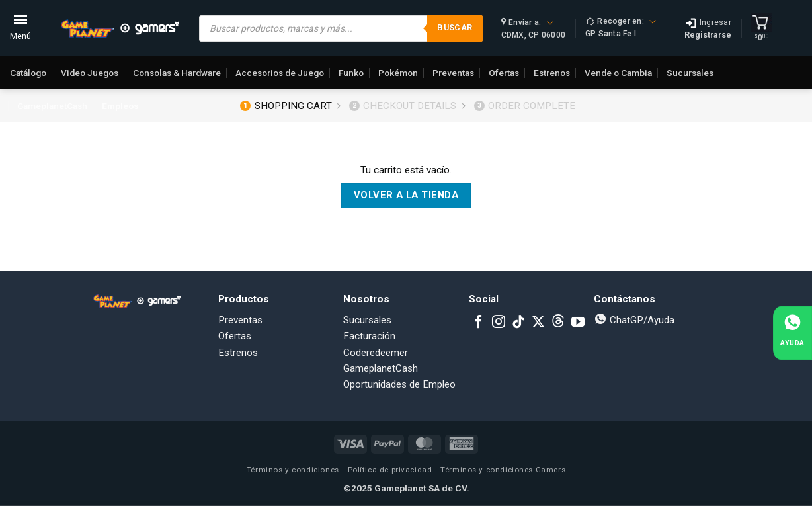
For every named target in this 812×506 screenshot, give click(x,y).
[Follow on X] (538, 323)
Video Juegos (90, 73)
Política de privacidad (390, 470)
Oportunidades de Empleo (399, 384)
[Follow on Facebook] (479, 323)
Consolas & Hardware (177, 73)
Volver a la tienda (406, 195)
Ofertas (504, 73)
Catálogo (28, 73)
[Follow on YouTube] (578, 323)
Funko (351, 73)
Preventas (453, 73)
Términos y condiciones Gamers (503, 470)
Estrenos (552, 73)
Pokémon (398, 73)
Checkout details (403, 106)
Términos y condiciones (293, 470)
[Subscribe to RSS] (558, 323)
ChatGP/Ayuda (634, 320)
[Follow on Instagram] (499, 323)
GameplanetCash (52, 106)
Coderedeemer (376, 353)
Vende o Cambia (618, 73)
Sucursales (690, 73)
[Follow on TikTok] (518, 323)
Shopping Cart (286, 106)
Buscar (455, 27)
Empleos (120, 106)
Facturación (369, 336)
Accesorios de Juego (280, 73)
